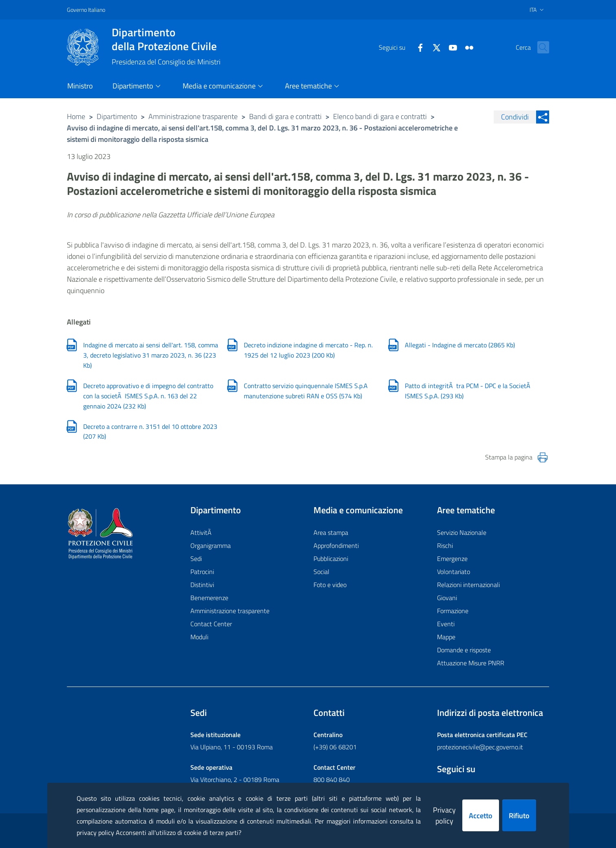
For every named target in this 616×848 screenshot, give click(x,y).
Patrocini (202, 572)
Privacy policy (444, 815)
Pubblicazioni (331, 559)
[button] (539, 47)
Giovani (447, 598)
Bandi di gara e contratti (285, 116)
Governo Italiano (86, 10)
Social (321, 572)
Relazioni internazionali (468, 585)
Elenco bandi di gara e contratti (380, 116)
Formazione (453, 611)
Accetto (481, 816)
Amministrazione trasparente (193, 116)
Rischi (445, 545)
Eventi (446, 624)
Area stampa (331, 532)
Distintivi (202, 585)
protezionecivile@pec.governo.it (480, 747)
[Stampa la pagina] (543, 457)
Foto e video (330, 585)
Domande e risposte (464, 650)
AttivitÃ (202, 532)
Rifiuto (519, 816)
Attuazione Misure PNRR (471, 663)
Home (76, 116)
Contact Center (211, 624)
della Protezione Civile (166, 39)
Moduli (199, 637)
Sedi (196, 559)
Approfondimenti (336, 545)
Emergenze (452, 559)
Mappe (446, 637)
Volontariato (454, 572)
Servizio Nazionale (462, 532)
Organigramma (211, 545)
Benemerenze (209, 598)
